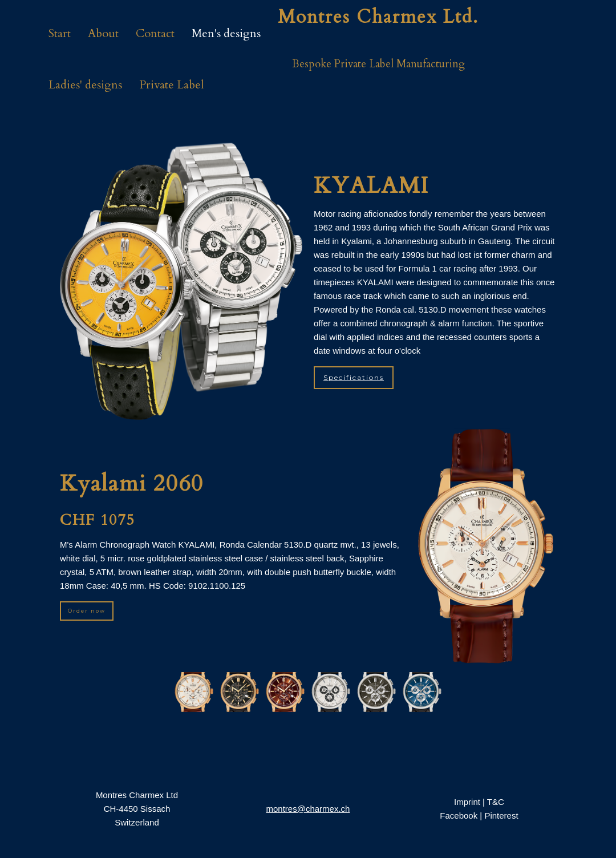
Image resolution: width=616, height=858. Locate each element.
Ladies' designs (85, 85)
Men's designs (226, 33)
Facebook (459, 815)
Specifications (354, 377)
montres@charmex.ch (308, 809)
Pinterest (501, 815)
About (103, 33)
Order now (87, 611)
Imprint (467, 802)
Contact (155, 33)
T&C (496, 802)
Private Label (172, 85)
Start (60, 33)
